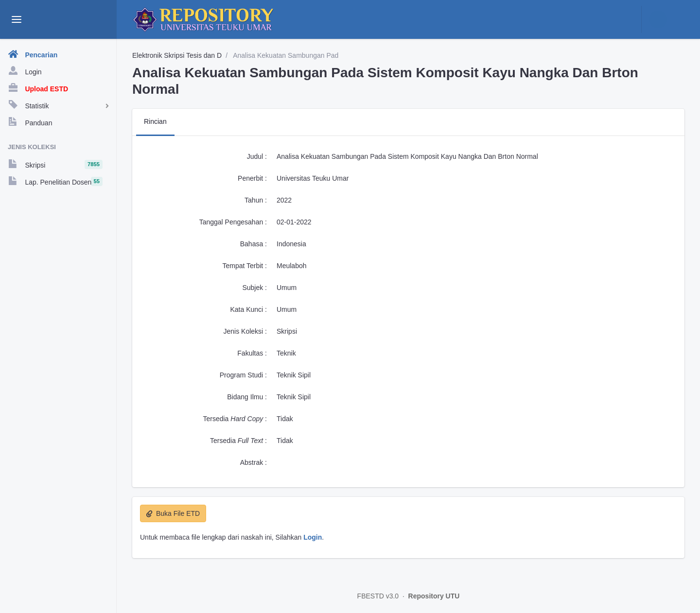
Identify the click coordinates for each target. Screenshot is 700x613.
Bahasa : (254, 244)
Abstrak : (254, 462)
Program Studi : (243, 375)
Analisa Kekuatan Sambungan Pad (285, 55)
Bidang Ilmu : (247, 397)
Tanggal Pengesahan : (233, 222)
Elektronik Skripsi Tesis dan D (177, 55)
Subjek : (254, 288)
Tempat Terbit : (245, 266)
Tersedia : (235, 419)
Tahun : (256, 200)
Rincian (155, 121)
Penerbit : (252, 178)
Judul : (257, 156)
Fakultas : (252, 353)
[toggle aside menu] (17, 19)
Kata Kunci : (249, 309)
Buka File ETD (173, 513)
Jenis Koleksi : (245, 331)
